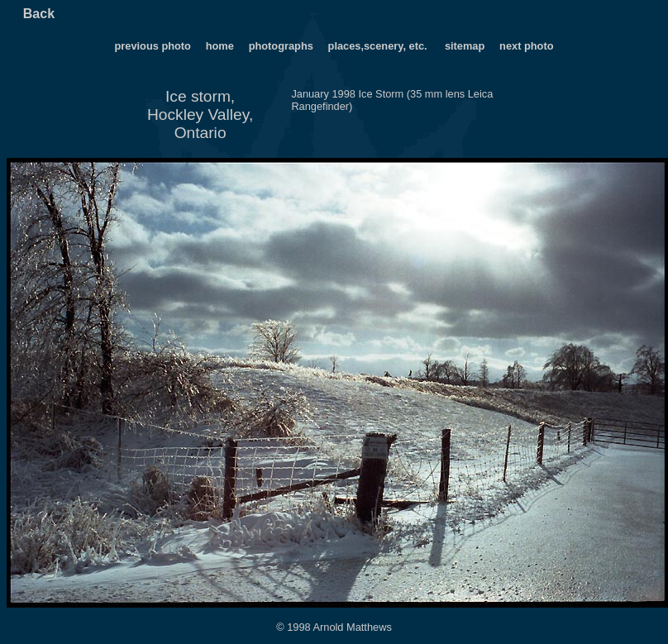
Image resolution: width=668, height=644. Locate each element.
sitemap (465, 46)
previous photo (153, 46)
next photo (526, 46)
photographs (283, 46)
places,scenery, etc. (379, 46)
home (220, 46)
